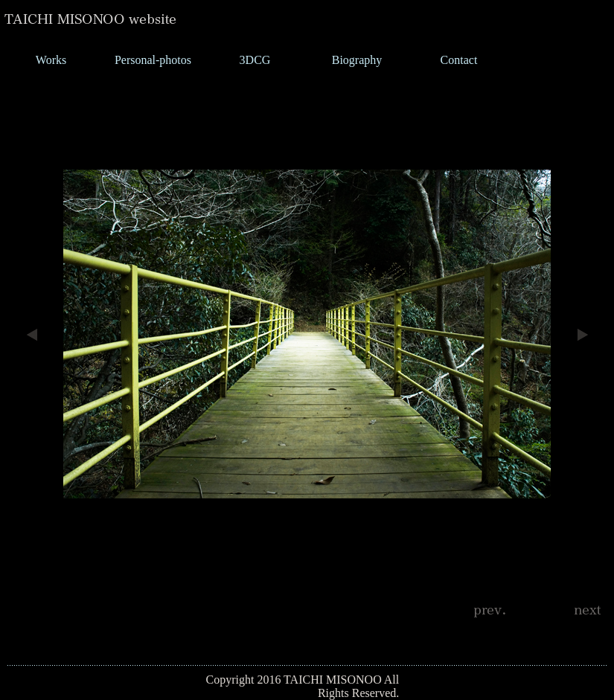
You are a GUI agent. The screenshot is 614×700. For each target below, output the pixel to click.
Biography (357, 60)
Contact (459, 60)
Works (51, 60)
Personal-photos (153, 60)
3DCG (255, 60)
